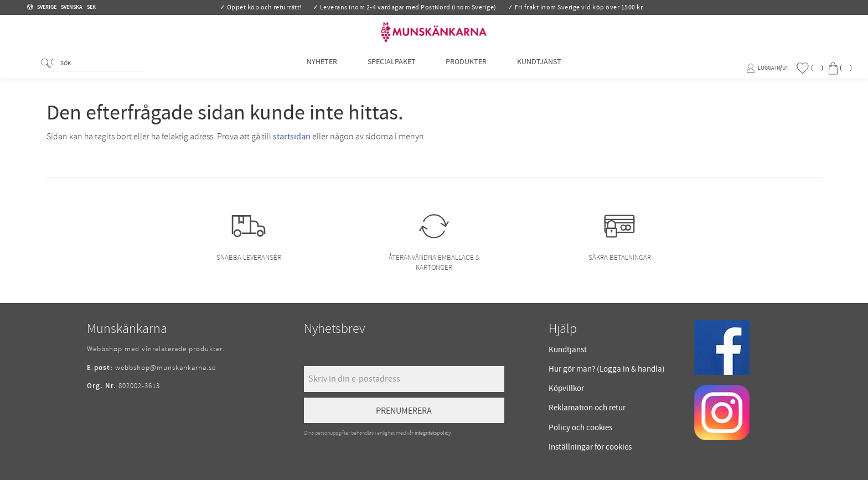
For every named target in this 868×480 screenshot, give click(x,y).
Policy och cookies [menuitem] (580, 428)
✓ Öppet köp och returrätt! (261, 7)
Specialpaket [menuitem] (392, 68)
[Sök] (47, 69)
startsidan (292, 137)
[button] (809, 68)
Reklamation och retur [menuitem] (587, 408)
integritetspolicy (433, 433)
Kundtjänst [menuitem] (539, 68)
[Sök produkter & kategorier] (101, 70)
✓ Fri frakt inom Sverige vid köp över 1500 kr (575, 7)
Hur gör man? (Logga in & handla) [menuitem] (607, 369)
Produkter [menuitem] (466, 68)
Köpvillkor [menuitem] (566, 388)
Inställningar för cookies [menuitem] (590, 447)
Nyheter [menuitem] (322, 68)
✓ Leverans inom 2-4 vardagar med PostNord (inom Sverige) (405, 7)
